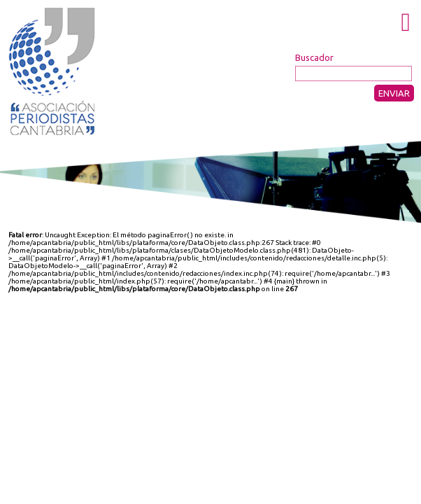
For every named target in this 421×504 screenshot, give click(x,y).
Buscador (314, 57)
